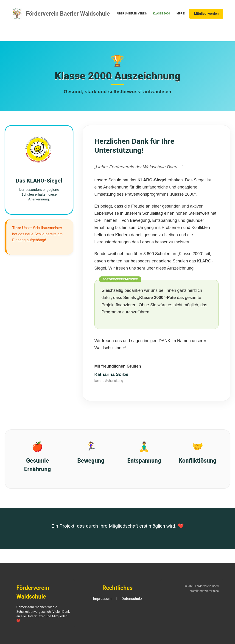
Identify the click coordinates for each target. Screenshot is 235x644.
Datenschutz (132, 599)
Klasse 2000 (161, 14)
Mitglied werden (206, 14)
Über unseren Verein (132, 14)
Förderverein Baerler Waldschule (68, 14)
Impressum (184, 14)
